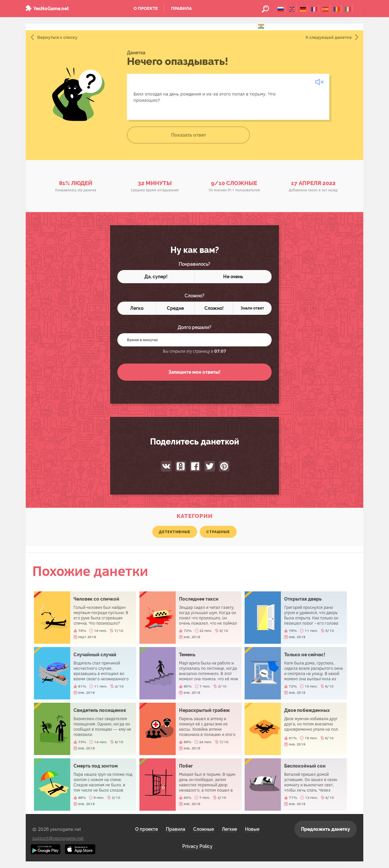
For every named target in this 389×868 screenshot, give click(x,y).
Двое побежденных (296, 729)
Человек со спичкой (85, 618)
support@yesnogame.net (58, 838)
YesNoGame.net (51, 9)
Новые (252, 829)
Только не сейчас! (296, 673)
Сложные (204, 829)
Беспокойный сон (296, 785)
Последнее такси (191, 618)
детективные (175, 532)
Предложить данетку (326, 829)
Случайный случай (85, 673)
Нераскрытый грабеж (191, 729)
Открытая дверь (296, 618)
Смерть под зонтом (85, 785)
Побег (191, 785)
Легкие (229, 829)
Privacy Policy (197, 846)
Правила (181, 8)
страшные (218, 532)
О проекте (146, 8)
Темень (191, 673)
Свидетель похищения (85, 729)
